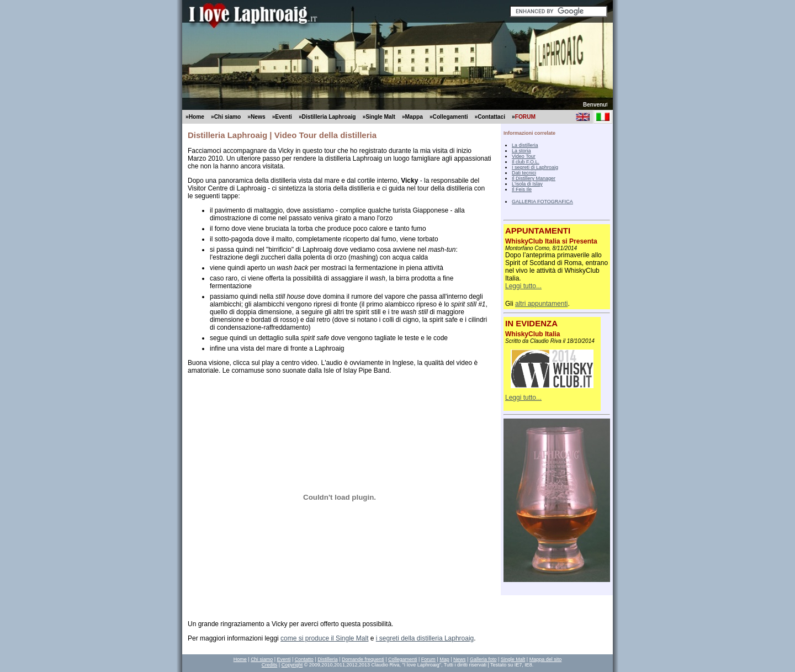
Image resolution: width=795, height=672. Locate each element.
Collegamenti (403, 659)
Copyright (292, 665)
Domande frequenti (363, 659)
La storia (521, 151)
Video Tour (524, 156)
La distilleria (525, 145)
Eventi (283, 659)
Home (240, 659)
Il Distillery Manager (534, 178)
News (460, 659)
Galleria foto (483, 659)
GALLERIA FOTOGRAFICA (542, 202)
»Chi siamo (226, 117)
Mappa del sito (546, 659)
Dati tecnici (524, 173)
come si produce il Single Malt (324, 638)
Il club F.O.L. (526, 162)
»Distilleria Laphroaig (327, 117)
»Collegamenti (449, 117)
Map (444, 659)
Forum (428, 659)
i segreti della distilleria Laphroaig (425, 638)
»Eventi (282, 117)
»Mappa (412, 117)
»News (256, 117)
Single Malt (513, 659)
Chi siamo (262, 659)
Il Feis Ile (522, 189)
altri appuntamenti (541, 304)
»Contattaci (490, 117)
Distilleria (328, 659)
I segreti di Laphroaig (535, 167)
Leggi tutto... (523, 286)
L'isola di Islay (527, 184)
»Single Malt (378, 117)
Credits (270, 665)
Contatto (304, 659)
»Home (195, 117)
